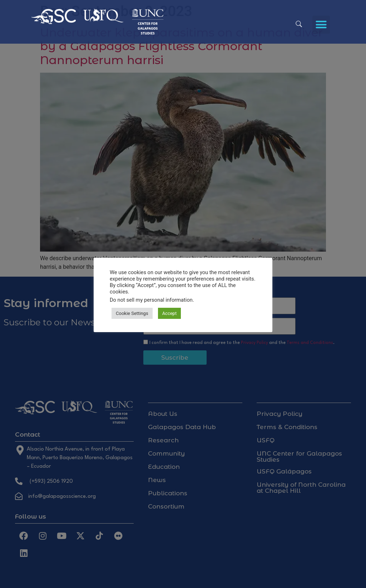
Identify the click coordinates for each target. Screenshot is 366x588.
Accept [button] (170, 313)
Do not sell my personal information (151, 300)
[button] (321, 25)
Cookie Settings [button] (132, 313)
